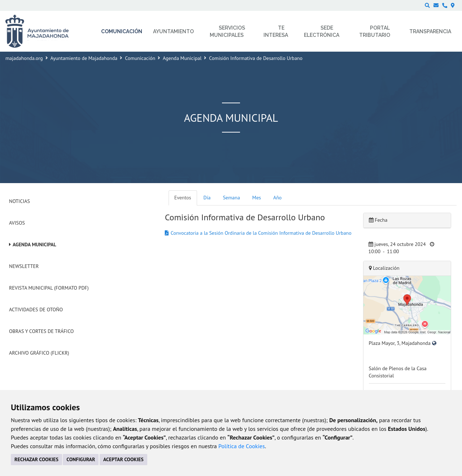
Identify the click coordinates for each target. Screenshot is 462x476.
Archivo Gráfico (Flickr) (39, 353)
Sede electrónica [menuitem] (322, 31)
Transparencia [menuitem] (430, 31)
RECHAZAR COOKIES (36, 459)
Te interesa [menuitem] (276, 31)
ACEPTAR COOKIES (123, 459)
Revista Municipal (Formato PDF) (49, 288)
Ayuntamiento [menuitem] (173, 31)
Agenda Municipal (182, 58)
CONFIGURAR (81, 459)
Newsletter (24, 266)
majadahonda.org (24, 58)
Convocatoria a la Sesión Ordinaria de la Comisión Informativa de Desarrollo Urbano (261, 233)
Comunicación (140, 58)
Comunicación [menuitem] (122, 31)
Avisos (17, 223)
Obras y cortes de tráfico (41, 331)
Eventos (183, 198)
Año (277, 198)
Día (207, 198)
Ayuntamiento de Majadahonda (84, 58)
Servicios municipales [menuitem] (228, 31)
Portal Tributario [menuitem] (375, 31)
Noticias (19, 201)
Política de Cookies (242, 446)
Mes (257, 198)
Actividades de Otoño (36, 310)
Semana (231, 198)
